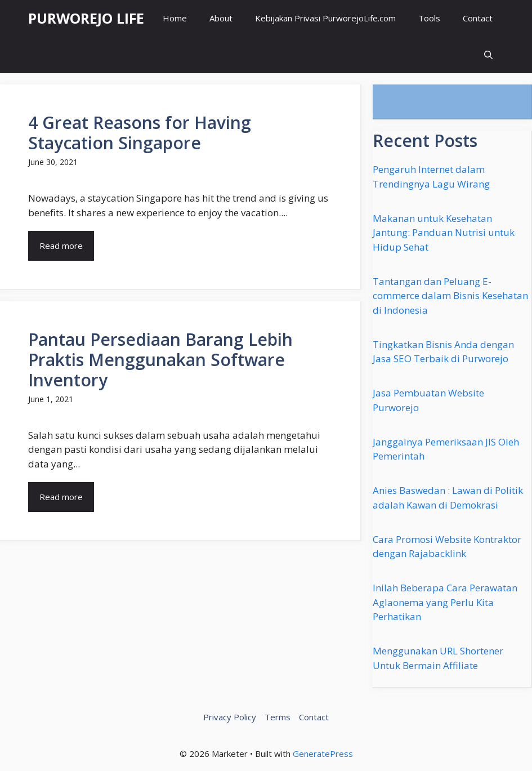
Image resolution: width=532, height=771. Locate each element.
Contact (478, 18)
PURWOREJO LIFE (86, 18)
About (221, 18)
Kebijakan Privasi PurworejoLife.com (325, 18)
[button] (488, 55)
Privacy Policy (230, 717)
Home (175, 18)
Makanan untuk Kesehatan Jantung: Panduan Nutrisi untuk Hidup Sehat (444, 233)
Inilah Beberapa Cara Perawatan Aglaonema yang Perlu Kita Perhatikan (445, 602)
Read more (61, 246)
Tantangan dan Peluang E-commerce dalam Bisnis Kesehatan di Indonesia (450, 296)
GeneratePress (323, 754)
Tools (429, 18)
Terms (278, 717)
